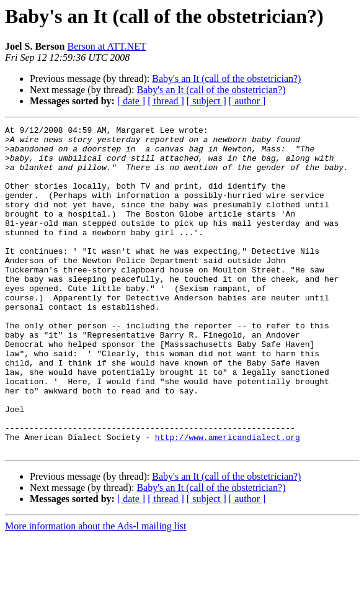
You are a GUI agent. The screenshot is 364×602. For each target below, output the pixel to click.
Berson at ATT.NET (106, 46)
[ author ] (247, 101)
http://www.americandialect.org (228, 500)
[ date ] (131, 101)
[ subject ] (206, 101)
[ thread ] (166, 101)
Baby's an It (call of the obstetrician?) (226, 79)
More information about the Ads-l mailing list (95, 591)
